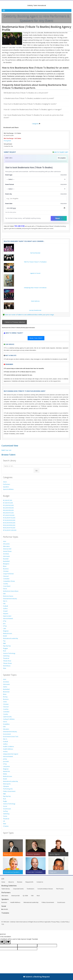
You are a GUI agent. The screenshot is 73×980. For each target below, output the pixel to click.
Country (6, 584)
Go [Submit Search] (36, 471)
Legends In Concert (35, 273)
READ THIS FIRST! (36, 338)
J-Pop (5, 621)
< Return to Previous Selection (14, 322)
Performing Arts (8, 789)
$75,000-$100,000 (9, 515)
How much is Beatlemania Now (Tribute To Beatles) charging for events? (30, 104)
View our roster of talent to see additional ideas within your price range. (30, 315)
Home (3, 882)
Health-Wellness (8, 749)
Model (5, 636)
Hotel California (35, 301)
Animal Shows (7, 551)
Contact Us (40, 882)
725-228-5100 (19, 226)
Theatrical (6, 658)
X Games (6, 826)
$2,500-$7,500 (8, 500)
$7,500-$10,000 (8, 503)
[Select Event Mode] (36, 189)
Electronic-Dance (8, 596)
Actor (5, 541)
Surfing (5, 811)
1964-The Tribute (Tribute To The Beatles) (35, 262)
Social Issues (7, 809)
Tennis (5, 816)
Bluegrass (6, 564)
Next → (59, 218)
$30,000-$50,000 (8, 510)
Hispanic (6, 613)
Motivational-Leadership (11, 638)
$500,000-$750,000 (9, 528)
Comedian (6, 579)
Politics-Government (9, 791)
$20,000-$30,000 (8, 508)
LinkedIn (5, 909)
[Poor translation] (7, 942)
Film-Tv (5, 601)
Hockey (5, 751)
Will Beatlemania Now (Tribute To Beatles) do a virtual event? (26, 93)
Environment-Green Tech (11, 737)
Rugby (5, 801)
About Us (11, 882)
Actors (5, 482)
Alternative (6, 546)
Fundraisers (31, 889)
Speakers (6, 487)
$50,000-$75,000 (8, 513)
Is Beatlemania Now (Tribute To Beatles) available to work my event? (29, 98)
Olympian (6, 786)
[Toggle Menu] (36, 10)
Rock (5, 651)
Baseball (6, 559)
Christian (6, 571)
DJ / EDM (25, 896)
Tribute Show (7, 661)
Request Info (29, 882)
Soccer (5, 806)
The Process (60, 889)
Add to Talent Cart (61, 152)
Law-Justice (6, 766)
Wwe (5, 668)
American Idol (7, 549)
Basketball (6, 561)
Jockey (5, 759)
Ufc (4, 821)
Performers (7, 484)
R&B (4, 643)
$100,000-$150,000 (9, 518)
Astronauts (6, 556)
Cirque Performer (8, 574)
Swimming (6, 656)
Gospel (5, 611)
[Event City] (36, 198)
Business (6, 569)
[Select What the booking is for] (36, 179)
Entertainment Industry (10, 599)
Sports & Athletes (8, 489)
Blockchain (6, 692)
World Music (7, 666)
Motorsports (7, 784)
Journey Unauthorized (35, 310)
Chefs (5, 702)
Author (5, 687)
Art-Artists (6, 554)
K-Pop (5, 626)
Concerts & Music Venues (45, 889)
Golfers (5, 609)
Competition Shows (9, 581)
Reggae (5, 648)
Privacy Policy (55, 922)
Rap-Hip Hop (7, 646)
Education (6, 729)
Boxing (5, 697)
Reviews (20, 882)
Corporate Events (18, 889)
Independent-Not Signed (11, 754)
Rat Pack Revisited (35, 253)
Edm (4, 594)
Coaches (6, 709)
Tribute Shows (7, 663)
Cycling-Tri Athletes (9, 719)
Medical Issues (8, 633)
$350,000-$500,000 (9, 525)
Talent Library (6, 889)
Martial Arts (7, 771)
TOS (3, 924)
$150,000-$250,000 (9, 520)
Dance (5, 589)
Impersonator (7, 616)
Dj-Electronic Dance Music (11, 591)
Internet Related (8, 618)
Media (5, 774)
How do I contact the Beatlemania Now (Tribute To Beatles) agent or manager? (33, 109)
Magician (6, 631)
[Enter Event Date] (36, 208)
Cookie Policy (65, 922)
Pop (4, 641)
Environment (7, 734)
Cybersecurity (7, 717)
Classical (6, 576)
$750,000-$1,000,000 (10, 530)
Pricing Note (7, 141)
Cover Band (7, 586)
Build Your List (6, 450)
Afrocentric (6, 544)
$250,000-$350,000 (9, 523)
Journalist (6, 761)
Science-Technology (9, 653)
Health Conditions (9, 746)
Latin (5, 628)
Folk (4, 604)
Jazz (4, 623)
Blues (5, 566)
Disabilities (6, 724)
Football (5, 606)
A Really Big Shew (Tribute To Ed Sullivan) (35, 288)
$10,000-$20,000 (8, 505)
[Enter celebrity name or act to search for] (37, 466)
